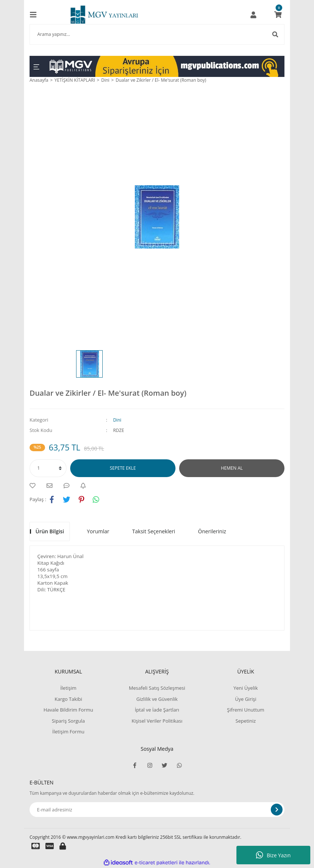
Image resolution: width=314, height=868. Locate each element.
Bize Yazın (273, 855)
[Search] (157, 34)
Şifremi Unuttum (246, 710)
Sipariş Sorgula (68, 721)
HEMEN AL (232, 468)
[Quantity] (48, 468)
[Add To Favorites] (34, 486)
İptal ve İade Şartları (157, 710)
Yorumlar (98, 531)
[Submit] (277, 810)
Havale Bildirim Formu (69, 710)
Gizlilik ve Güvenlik (157, 699)
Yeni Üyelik (246, 688)
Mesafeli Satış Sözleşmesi (157, 688)
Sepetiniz (246, 721)
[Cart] (278, 15)
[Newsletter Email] (157, 810)
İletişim (68, 688)
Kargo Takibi (68, 699)
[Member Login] (253, 15)
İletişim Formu (69, 732)
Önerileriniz (212, 531)
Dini (117, 420)
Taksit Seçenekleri (154, 531)
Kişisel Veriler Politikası (157, 721)
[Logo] (104, 15)
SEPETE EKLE (123, 468)
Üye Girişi (245, 699)
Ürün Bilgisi (50, 531)
